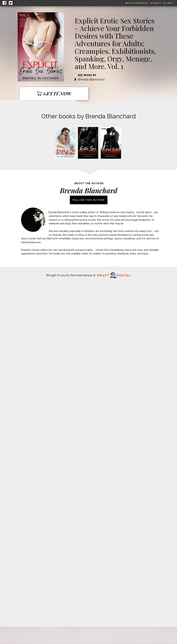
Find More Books (137, 3)
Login (168, 3)
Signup (156, 3)
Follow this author (89, 200)
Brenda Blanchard (91, 79)
